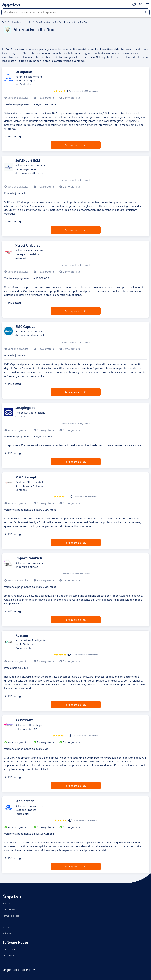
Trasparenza (9, 910)
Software (7, 933)
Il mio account (10, 949)
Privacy (6, 903)
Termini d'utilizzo (11, 916)
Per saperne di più (75, 145)
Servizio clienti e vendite (20, 22)
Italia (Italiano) (24, 970)
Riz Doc (59, 22)
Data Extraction (44, 22)
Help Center (9, 955)
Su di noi (7, 927)
